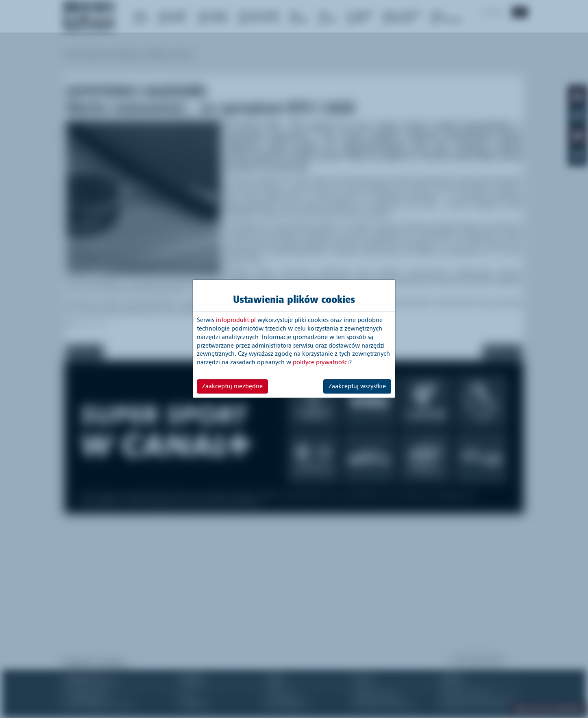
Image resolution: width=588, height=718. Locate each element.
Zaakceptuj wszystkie (357, 386)
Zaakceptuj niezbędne (232, 386)
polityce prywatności (321, 362)
